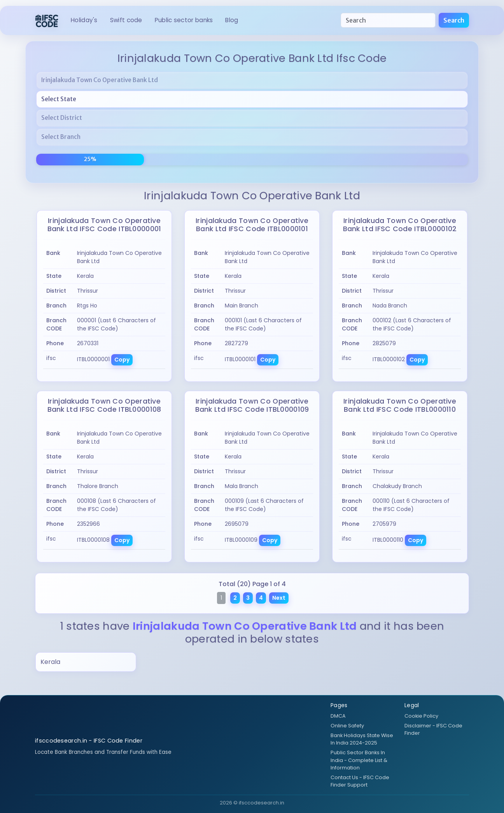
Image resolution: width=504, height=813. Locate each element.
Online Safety (347, 726)
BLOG (232, 20)
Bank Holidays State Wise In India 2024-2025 (362, 739)
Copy (122, 360)
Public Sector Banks (184, 20)
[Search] (388, 20)
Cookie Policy (421, 716)
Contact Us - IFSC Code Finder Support (360, 781)
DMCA (338, 716)
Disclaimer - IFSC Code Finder (433, 729)
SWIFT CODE (126, 20)
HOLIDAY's (84, 20)
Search (454, 20)
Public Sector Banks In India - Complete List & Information (359, 760)
